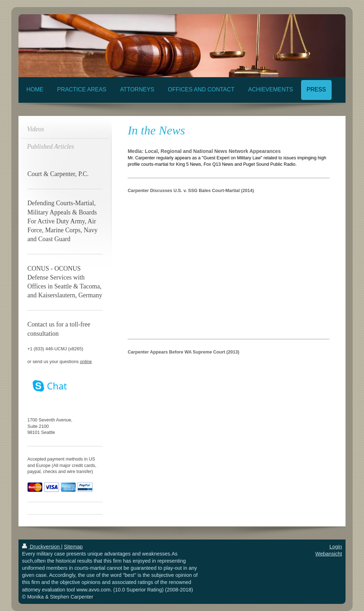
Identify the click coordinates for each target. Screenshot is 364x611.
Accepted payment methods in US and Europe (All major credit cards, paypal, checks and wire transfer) (62, 465)
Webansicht (329, 554)
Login (336, 547)
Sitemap (73, 547)
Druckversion (42, 547)
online (86, 362)
